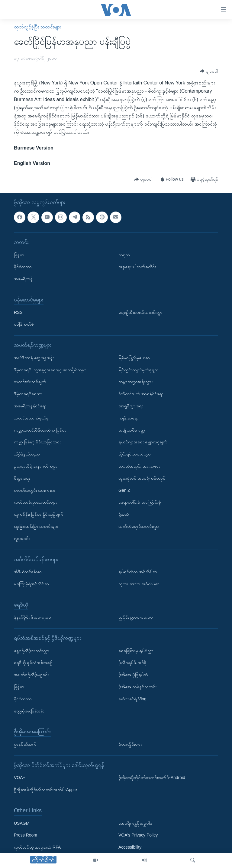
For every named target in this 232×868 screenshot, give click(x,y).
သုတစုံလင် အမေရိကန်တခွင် (142, 478)
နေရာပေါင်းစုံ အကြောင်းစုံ (140, 502)
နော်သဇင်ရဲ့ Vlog (132, 699)
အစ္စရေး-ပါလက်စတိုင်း (137, 267)
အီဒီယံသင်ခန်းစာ (28, 572)
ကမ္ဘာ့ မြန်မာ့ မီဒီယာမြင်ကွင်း (37, 442)
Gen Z (124, 490)
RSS (18, 312)
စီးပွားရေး (22, 478)
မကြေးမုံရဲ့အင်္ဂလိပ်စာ (31, 584)
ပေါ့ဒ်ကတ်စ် (24, 324)
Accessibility (130, 847)
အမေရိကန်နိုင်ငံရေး (30, 406)
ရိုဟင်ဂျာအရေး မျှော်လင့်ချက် (143, 442)
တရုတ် (124, 255)
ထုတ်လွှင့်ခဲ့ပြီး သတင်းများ (38, 27)
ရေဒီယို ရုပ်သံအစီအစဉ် (33, 663)
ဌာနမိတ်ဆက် (25, 744)
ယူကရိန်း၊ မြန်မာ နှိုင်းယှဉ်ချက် (39, 515)
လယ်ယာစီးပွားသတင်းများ (35, 502)
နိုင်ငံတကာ (23, 267)
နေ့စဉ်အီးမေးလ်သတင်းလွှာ (140, 312)
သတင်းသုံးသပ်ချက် (30, 382)
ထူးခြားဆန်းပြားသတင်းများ (36, 526)
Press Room (26, 835)
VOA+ (20, 778)
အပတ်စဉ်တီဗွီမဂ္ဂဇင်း (31, 675)
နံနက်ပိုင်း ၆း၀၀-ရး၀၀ (32, 617)
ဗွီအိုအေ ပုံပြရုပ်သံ (133, 675)
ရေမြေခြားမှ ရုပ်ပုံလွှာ (136, 651)
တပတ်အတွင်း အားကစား (35, 490)
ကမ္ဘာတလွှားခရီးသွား (135, 382)
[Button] (209, 71)
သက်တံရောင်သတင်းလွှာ (139, 526)
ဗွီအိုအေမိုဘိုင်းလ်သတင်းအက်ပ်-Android (152, 778)
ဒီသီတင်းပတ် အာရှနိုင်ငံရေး (141, 394)
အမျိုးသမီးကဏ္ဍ (132, 430)
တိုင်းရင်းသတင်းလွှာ (135, 454)
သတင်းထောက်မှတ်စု (31, 418)
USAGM (22, 823)
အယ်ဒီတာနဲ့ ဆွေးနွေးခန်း (34, 358)
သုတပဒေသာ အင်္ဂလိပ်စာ (139, 584)
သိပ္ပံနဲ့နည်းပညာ (27, 454)
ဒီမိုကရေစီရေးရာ (28, 394)
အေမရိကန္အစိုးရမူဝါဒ (135, 823)
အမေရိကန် (23, 279)
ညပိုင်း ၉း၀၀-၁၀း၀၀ (136, 617)
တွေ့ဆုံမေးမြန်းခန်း (29, 711)
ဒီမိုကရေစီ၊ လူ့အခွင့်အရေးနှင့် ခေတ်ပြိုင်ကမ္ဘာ (50, 370)
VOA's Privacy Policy (138, 835)
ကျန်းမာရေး (128, 418)
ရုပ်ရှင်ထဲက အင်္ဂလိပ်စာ (138, 572)
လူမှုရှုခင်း (22, 538)
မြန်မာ (19, 255)
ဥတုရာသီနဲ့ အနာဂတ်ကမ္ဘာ (36, 466)
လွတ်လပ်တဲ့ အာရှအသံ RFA (37, 847)
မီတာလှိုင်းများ (130, 744)
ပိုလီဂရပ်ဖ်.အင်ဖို (132, 663)
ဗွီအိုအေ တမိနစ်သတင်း (137, 687)
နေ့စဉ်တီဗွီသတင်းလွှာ (32, 651)
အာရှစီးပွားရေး (131, 406)
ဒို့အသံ (124, 515)
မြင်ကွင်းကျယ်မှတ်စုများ (138, 370)
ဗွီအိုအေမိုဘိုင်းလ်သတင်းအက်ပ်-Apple (45, 790)
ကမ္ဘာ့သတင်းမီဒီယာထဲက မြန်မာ (40, 430)
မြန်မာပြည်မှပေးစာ (134, 358)
